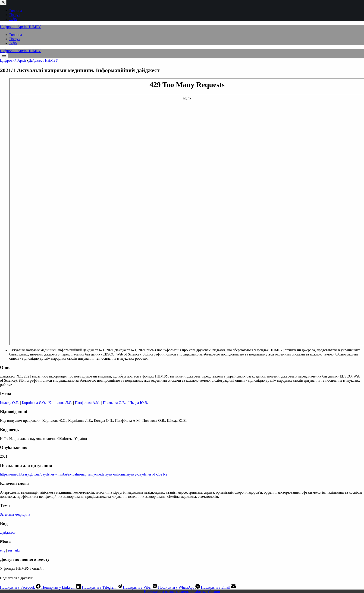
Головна (16, 35)
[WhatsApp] (180, 587)
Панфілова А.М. (88, 403)
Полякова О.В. (114, 403)
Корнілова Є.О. (34, 403)
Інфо (13, 43)
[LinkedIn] (62, 587)
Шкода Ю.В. (138, 403)
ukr (17, 550)
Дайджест (8, 532)
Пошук (15, 39)
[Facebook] (21, 587)
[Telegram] (102, 587)
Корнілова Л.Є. (60, 403)
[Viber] (141, 587)
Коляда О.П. (10, 403)
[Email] (218, 587)
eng (3, 550)
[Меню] (4, 56)
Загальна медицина (15, 514)
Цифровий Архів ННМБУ (20, 27)
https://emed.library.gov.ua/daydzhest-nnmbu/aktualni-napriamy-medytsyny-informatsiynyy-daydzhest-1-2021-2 (84, 474)
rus (10, 550)
